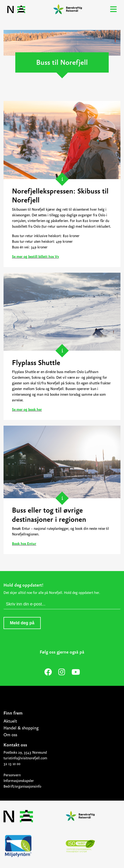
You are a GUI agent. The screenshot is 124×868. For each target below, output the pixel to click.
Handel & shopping (21, 728)
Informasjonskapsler (19, 781)
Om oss (10, 735)
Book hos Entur (24, 544)
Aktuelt (10, 721)
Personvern (12, 775)
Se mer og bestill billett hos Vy (36, 257)
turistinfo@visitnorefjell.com (25, 758)
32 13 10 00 (12, 764)
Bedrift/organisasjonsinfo (22, 786)
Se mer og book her (27, 410)
